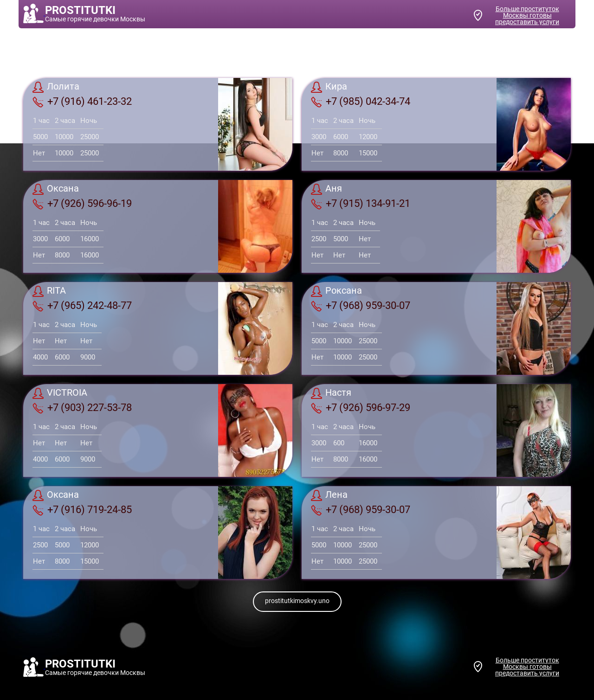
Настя (331, 393)
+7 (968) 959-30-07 (361, 306)
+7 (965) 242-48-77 (82, 306)
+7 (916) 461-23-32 (82, 102)
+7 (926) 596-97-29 (361, 408)
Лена (329, 495)
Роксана (336, 291)
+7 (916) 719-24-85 (82, 510)
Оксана (56, 189)
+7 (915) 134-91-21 (361, 204)
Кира (329, 87)
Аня (326, 189)
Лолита (56, 87)
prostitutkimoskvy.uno (297, 601)
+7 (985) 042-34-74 (361, 102)
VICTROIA (60, 393)
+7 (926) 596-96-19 (82, 204)
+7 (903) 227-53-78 (82, 408)
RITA (49, 291)
